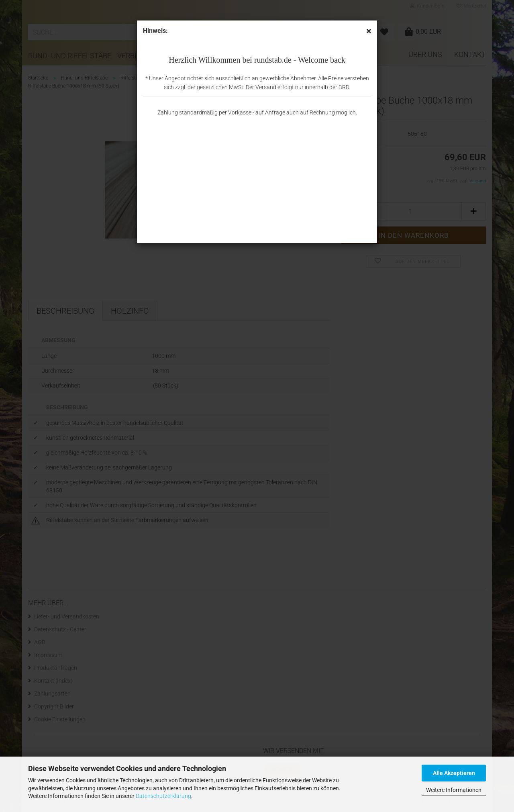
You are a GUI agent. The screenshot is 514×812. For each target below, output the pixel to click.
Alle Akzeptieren (454, 773)
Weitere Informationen (454, 790)
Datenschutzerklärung (163, 796)
